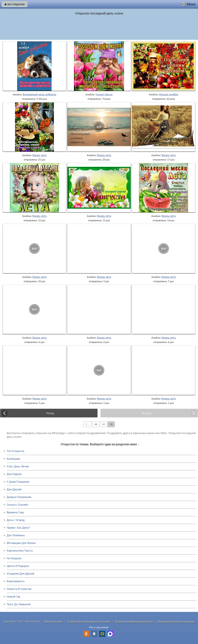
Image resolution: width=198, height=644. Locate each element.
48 (96, 424)
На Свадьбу (14, 558)
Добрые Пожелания (19, 497)
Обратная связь (54, 621)
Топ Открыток (16, 451)
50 (111, 424)
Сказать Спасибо (17, 505)
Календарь (14, 459)
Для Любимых (16, 535)
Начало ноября (169, 94)
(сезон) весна (104, 94)
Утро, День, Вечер (18, 466)
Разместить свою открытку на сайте (89, 621)
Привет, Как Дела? (18, 528)
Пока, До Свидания (19, 604)
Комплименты (16, 581)
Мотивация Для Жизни (21, 543)
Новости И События (19, 589)
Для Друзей (14, 489)
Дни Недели (14, 474)
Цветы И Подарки (18, 566)
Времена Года (15, 512)
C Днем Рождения (18, 482)
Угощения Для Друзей (20, 574)
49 (104, 424)
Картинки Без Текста (20, 551)
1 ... (87, 424)
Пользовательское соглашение (176, 621)
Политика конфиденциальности (134, 621)
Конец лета (39, 155)
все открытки (15, 4)
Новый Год (13, 597)
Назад (50, 413)
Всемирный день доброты (39, 94)
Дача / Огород (16, 520)
